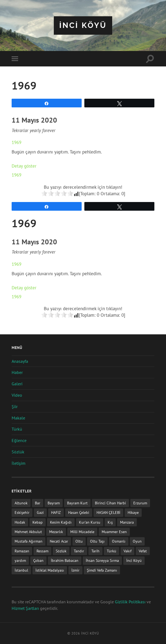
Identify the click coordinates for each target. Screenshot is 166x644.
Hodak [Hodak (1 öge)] (20, 522)
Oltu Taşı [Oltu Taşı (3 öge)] (97, 541)
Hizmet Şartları (25, 608)
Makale (18, 418)
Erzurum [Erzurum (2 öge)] (140, 503)
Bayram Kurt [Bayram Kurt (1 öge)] (77, 503)
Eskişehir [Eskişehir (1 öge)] (22, 512)
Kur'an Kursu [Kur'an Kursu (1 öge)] (90, 522)
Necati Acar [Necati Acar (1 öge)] (59, 541)
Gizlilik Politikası (130, 602)
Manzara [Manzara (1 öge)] (127, 522)
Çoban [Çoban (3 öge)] (38, 560)
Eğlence (19, 440)
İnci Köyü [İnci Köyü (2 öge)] (134, 560)
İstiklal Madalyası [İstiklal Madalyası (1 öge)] (50, 570)
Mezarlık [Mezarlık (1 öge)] (56, 532)
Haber (17, 372)
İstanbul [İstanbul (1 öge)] (21, 570)
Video (17, 395)
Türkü (17, 429)
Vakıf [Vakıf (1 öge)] (127, 551)
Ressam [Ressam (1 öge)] (42, 551)
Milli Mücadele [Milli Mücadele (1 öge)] (82, 532)
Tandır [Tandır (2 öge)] (79, 551)
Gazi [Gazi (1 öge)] (40, 512)
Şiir (15, 406)
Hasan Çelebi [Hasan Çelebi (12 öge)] (79, 512)
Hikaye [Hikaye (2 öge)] (133, 512)
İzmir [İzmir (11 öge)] (75, 570)
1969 (16, 142)
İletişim (19, 463)
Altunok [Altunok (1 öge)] (21, 503)
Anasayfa (20, 361)
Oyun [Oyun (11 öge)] (137, 541)
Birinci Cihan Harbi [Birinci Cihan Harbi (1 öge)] (110, 503)
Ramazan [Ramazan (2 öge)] (22, 551)
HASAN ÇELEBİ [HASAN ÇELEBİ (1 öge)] (108, 512)
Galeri (17, 384)
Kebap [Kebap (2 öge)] (38, 522)
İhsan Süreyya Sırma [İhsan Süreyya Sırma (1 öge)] (102, 560)
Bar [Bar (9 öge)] (38, 503)
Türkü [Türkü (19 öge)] (112, 551)
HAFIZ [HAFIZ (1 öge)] (56, 512)
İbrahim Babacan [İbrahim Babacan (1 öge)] (65, 560)
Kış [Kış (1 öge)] (110, 522)
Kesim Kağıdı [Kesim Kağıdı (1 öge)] (61, 522)
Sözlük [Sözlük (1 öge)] (61, 551)
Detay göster (24, 166)
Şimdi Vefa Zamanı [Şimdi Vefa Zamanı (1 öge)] (102, 570)
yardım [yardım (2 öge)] (20, 560)
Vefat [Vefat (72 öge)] (143, 551)
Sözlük (18, 452)
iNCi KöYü (83, 25)
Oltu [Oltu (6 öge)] (79, 541)
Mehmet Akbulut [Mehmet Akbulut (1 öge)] (28, 532)
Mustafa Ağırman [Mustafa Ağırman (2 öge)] (29, 541)
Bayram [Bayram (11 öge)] (54, 503)
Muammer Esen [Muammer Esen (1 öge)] (114, 532)
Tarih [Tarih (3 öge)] (95, 551)
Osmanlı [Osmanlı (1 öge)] (119, 541)
